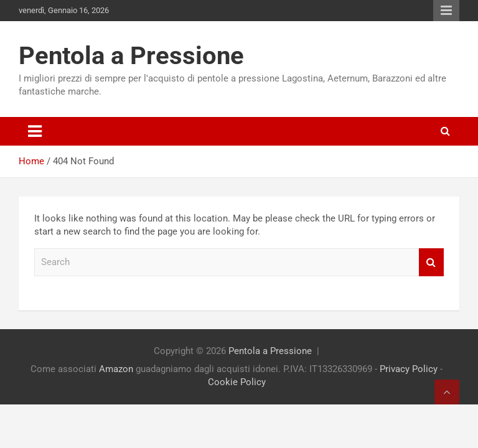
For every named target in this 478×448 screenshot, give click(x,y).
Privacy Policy (409, 369)
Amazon (116, 369)
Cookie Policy (237, 382)
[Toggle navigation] (35, 131)
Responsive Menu (446, 11)
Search (431, 262)
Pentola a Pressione (131, 56)
